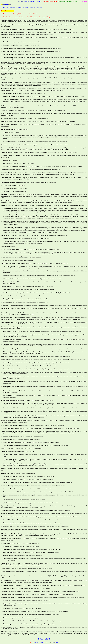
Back (41, 639)
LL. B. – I (40, 642)
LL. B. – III (47, 642)
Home (57, 642)
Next (47, 639)
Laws (52, 642)
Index (35, 642)
